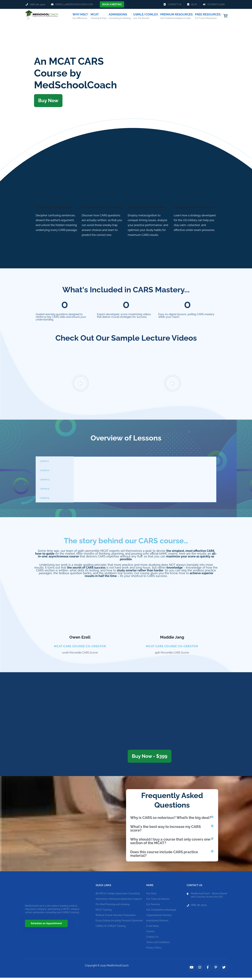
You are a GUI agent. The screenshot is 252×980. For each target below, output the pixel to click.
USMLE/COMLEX (146, 16)
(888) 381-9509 (199, 907)
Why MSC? (80, 16)
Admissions (120, 16)
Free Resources (208, 16)
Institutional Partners (157, 923)
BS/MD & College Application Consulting (118, 896)
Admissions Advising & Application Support (119, 901)
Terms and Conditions (158, 945)
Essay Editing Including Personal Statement (119, 923)
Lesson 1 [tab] (45, 463)
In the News (153, 928)
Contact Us (152, 939)
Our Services (153, 907)
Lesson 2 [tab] (45, 473)
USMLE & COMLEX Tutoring (111, 928)
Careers (150, 934)
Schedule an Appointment (46, 926)
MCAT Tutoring (104, 912)
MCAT (98, 16)
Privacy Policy (154, 950)
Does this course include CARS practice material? (164, 856)
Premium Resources (176, 16)
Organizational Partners (159, 917)
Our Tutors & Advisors (158, 901)
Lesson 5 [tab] (45, 500)
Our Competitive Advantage (161, 912)
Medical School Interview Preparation (116, 917)
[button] (80, 386)
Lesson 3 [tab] (45, 482)
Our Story (151, 896)
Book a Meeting (112, 4)
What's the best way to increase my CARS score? (165, 831)
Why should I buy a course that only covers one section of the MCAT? (170, 843)
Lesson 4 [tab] (45, 491)
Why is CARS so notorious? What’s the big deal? (171, 820)
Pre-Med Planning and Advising (113, 907)
